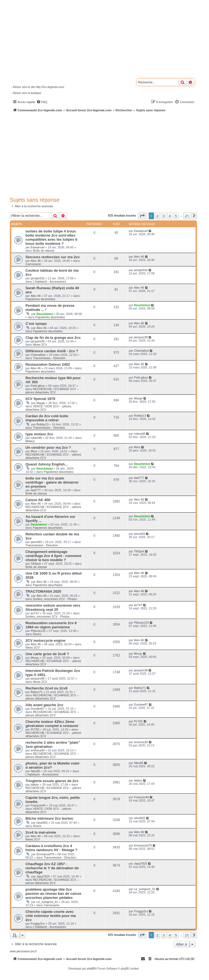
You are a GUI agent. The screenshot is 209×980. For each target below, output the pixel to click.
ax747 (35, 613)
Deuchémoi (45, 314)
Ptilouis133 (38, 631)
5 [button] (176, 216)
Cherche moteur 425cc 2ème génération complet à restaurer (52, 724)
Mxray (35, 658)
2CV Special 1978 (40, 399)
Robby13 (42, 424)
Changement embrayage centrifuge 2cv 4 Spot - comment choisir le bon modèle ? (53, 556)
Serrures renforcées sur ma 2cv (53, 257)
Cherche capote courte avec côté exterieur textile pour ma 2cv (51, 916)
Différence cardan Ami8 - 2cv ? (52, 351)
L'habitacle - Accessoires (49, 282)
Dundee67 (38, 709)
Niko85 (35, 771)
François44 (38, 805)
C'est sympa (36, 324)
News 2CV (40, 345)
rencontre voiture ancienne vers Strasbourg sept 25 (53, 607)
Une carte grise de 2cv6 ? (47, 654)
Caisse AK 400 (38, 500)
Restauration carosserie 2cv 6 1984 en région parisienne (51, 625)
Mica (34, 451)
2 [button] (157, 216)
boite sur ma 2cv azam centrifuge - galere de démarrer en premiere (52, 482)
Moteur (30, 441)
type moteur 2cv (39, 434)
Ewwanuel (38, 247)
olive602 (42, 823)
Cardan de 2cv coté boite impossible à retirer (47, 418)
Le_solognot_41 (47, 902)
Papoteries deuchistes (40, 299)
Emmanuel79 (45, 854)
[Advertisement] (109, 154)
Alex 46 (36, 261)
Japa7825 (43, 876)
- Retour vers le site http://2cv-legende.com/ (38, 87)
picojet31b (38, 278)
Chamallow (38, 355)
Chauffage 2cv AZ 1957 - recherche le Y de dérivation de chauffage (52, 868)
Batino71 (37, 692)
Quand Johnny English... (47, 464)
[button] (142, 216)
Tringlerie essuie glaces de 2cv (52, 781)
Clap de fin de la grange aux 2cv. (53, 338)
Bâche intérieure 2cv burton (49, 818)
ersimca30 (38, 750)
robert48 (36, 438)
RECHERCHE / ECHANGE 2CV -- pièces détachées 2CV (52, 391)
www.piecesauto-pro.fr (23, 951)
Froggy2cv (38, 924)
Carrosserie (33, 264)
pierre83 (36, 542)
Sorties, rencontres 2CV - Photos (55, 599)
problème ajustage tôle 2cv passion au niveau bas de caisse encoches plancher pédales (53, 894)
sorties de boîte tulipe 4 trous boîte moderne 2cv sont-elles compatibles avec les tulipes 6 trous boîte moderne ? (51, 237)
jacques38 (38, 341)
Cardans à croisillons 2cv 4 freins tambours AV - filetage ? (51, 848)
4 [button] (170, 216)
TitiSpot (36, 564)
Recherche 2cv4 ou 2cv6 (46, 688)
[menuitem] (42, 102)
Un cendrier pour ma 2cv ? (48, 448)
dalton (35, 785)
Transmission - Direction (49, 358)
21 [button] (187, 216)
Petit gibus (38, 386)
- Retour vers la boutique (26, 93)
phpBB (91, 969)
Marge (41, 403)
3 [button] (164, 216)
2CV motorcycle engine (45, 640)
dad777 (36, 490)
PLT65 (35, 729)
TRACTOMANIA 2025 (43, 591)
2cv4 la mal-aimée (41, 832)
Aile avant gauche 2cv (44, 705)
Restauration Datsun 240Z (48, 364)
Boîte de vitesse (44, 251)
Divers (37, 634)
